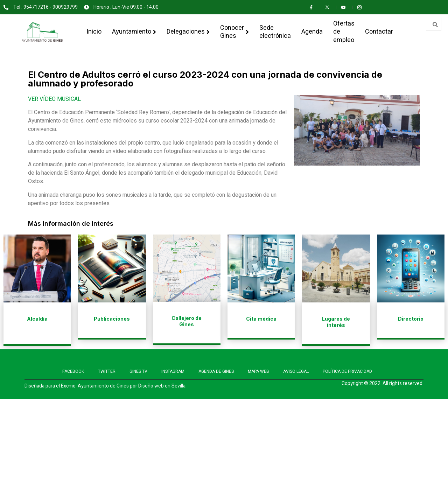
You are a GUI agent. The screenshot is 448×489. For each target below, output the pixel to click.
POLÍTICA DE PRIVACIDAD (347, 371)
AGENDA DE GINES (216, 371)
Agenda (312, 32)
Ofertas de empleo (344, 32)
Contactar (379, 32)
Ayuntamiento (134, 32)
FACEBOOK (73, 371)
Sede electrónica (275, 32)
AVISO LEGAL (296, 371)
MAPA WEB (258, 371)
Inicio (94, 32)
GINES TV (138, 371)
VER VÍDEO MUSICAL (54, 99)
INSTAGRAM (173, 371)
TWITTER (107, 371)
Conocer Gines (234, 32)
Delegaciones (188, 32)
